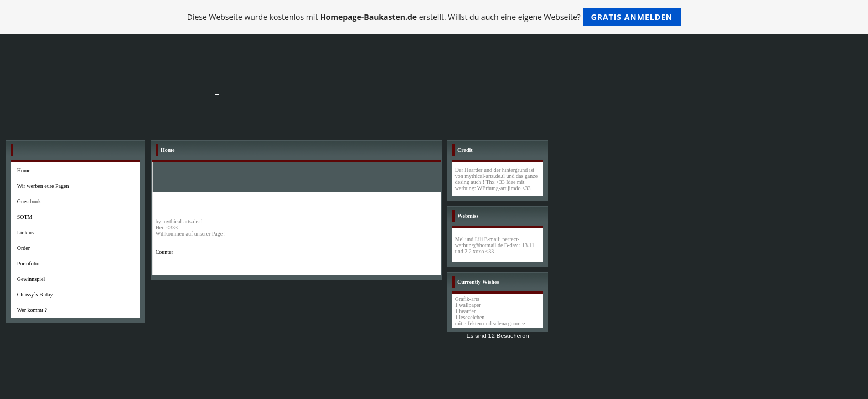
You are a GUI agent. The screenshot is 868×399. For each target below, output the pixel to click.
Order (24, 248)
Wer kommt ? (32, 310)
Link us (25, 232)
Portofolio (29, 264)
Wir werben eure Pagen (43, 186)
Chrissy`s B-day (35, 295)
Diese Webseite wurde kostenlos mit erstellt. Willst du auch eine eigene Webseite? (434, 17)
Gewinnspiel (31, 279)
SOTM (25, 217)
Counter (164, 252)
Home (24, 170)
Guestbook (29, 201)
